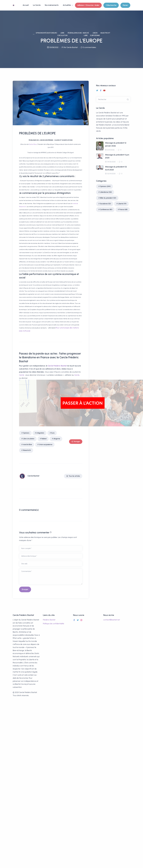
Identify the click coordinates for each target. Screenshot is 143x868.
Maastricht (105, 33)
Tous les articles (73, 476)
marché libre (86, 34)
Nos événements (52, 5)
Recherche (111, 5)
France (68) (123, 210)
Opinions (39, 33)
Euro (55, 33)
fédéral (71, 33)
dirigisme (78, 33)
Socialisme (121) (105, 204)
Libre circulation (62, 34)
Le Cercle (37, 5)
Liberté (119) (122, 204)
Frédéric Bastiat (60, 366)
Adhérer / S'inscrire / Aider (88, 5)
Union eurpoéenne (95, 34)
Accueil (26, 5)
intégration (48, 33)
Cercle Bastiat (33, 476)
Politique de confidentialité (53, 624)
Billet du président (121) (108, 198)
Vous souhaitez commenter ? (35, 532)
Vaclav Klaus (33, 144)
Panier (125, 5)
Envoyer (25, 589)
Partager (76, 442)
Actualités (67, 5)
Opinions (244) (105, 186)
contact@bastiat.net (112, 620)
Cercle (50, 366)
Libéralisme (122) (106, 192)
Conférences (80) (106, 210)
